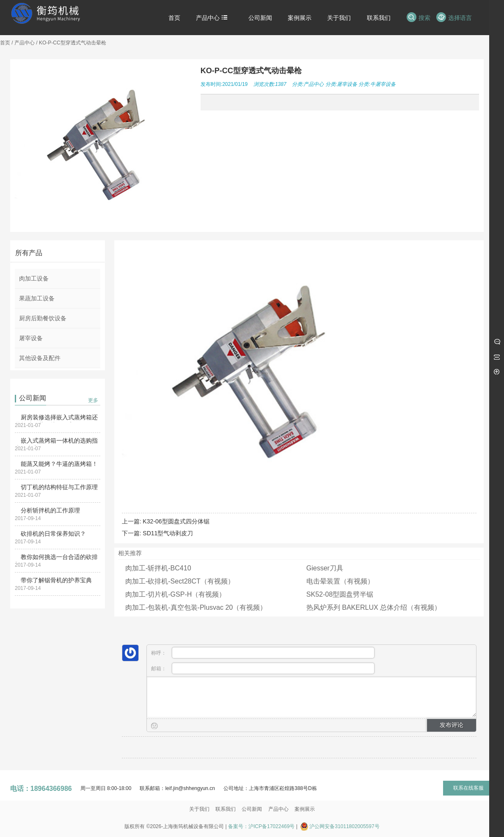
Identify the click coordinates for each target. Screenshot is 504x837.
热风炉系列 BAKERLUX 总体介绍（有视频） (374, 607)
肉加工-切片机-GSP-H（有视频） (175, 594)
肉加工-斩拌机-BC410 (158, 568)
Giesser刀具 (325, 568)
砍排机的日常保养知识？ (53, 534)
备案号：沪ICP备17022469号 (261, 826)
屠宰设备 (347, 84)
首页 (5, 43)
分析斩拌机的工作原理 (50, 510)
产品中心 (25, 43)
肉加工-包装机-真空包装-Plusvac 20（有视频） (196, 607)
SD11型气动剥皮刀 (168, 533)
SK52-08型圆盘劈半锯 (340, 594)
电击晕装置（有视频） (340, 581)
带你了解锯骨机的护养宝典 (56, 580)
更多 (93, 400)
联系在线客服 (468, 788)
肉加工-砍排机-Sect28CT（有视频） (180, 581)
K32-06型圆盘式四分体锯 (176, 521)
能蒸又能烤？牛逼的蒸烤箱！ (59, 464)
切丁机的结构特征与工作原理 (59, 487)
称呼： (263, 653)
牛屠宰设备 (383, 84)
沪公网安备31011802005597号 (344, 826)
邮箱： (263, 668)
